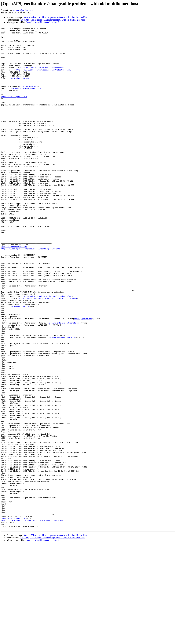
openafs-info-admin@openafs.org (27, 101)
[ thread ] (37, 22)
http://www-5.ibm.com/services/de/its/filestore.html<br (48, 352)
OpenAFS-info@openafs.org (14, 291)
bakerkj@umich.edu (29, 98)
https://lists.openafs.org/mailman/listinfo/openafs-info (31, 293)
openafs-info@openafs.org (14, 111)
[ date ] (29, 22)
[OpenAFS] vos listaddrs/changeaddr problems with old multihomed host (56, 17)
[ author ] (55, 22)
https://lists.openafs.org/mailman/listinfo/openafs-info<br (32, 619)
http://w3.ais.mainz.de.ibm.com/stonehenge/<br (48, 350)
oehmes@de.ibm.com (23, 10)
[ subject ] (46, 22)
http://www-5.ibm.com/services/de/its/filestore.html (43, 78)
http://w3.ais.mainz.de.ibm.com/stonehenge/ (43, 76)
